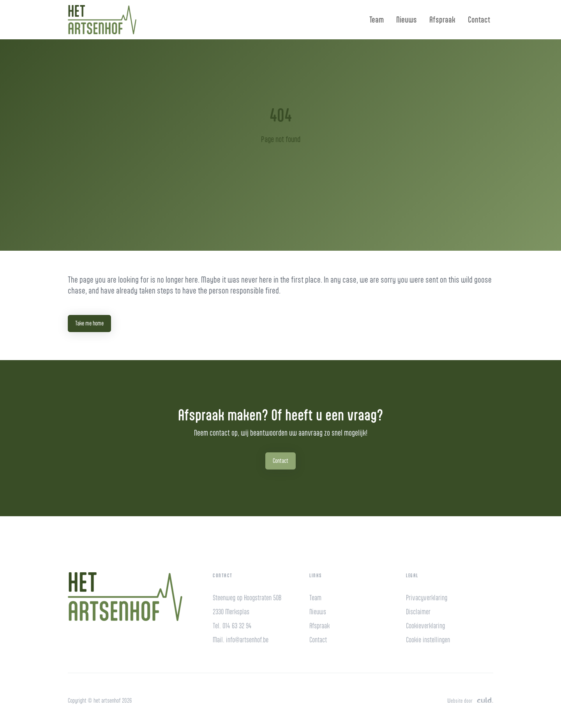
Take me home (89, 323)
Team (377, 19)
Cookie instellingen (428, 640)
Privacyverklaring (427, 598)
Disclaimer (418, 612)
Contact (479, 19)
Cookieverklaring (425, 626)
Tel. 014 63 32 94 (232, 626)
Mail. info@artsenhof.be (241, 640)
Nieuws (407, 19)
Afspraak (442, 19)
